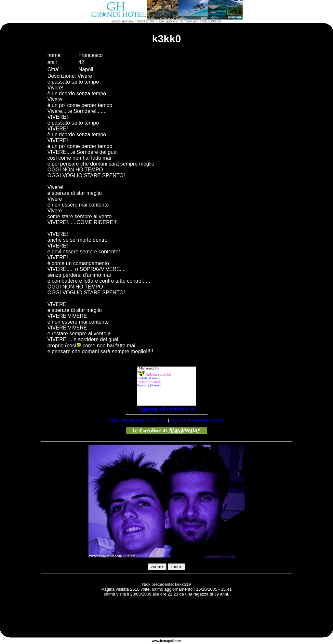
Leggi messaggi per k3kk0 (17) (138, 420)
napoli (169, 641)
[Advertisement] (166, 618)
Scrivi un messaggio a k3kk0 (197, 420)
